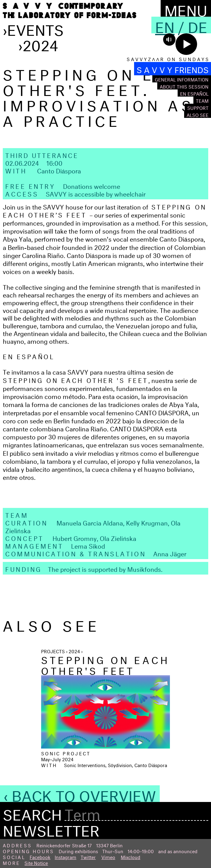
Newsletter (51, 829)
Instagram (65, 856)
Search (32, 813)
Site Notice (36, 862)
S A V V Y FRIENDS (173, 69)
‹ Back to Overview (80, 794)
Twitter (88, 856)
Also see (198, 114)
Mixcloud (131, 856)
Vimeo (108, 856)
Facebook (40, 856)
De (198, 25)
